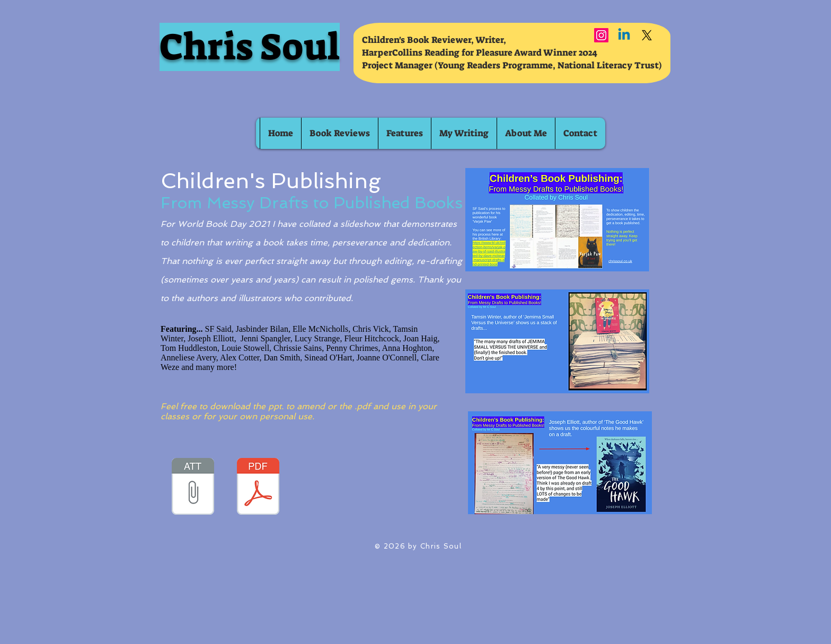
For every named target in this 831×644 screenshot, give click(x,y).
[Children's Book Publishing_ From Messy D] (193, 488)
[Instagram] (601, 35)
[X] (647, 35)
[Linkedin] (624, 35)
